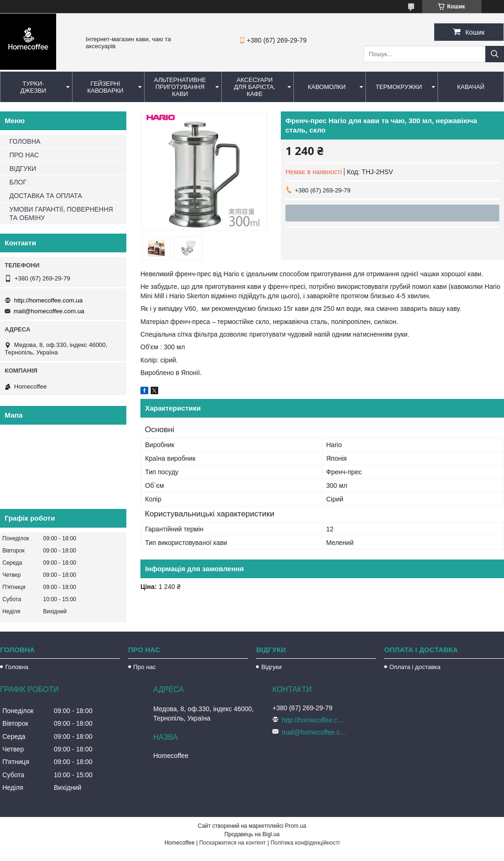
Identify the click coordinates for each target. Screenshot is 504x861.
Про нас (145, 667)
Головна (17, 667)
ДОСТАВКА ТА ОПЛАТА (46, 196)
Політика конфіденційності (305, 843)
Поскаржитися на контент (233, 843)
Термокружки (398, 87)
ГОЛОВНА (25, 141)
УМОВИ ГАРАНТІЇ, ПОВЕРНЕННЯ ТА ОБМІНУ (61, 213)
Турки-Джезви (33, 87)
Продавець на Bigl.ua (252, 834)
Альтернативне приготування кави (180, 87)
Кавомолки (327, 87)
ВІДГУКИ (23, 169)
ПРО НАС (24, 155)
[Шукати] (495, 54)
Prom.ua (296, 826)
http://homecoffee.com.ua (48, 300)
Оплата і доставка (415, 667)
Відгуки (271, 667)
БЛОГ (18, 182)
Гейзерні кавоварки (105, 87)
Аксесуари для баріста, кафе (255, 87)
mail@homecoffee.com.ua (49, 311)
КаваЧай (471, 87)
